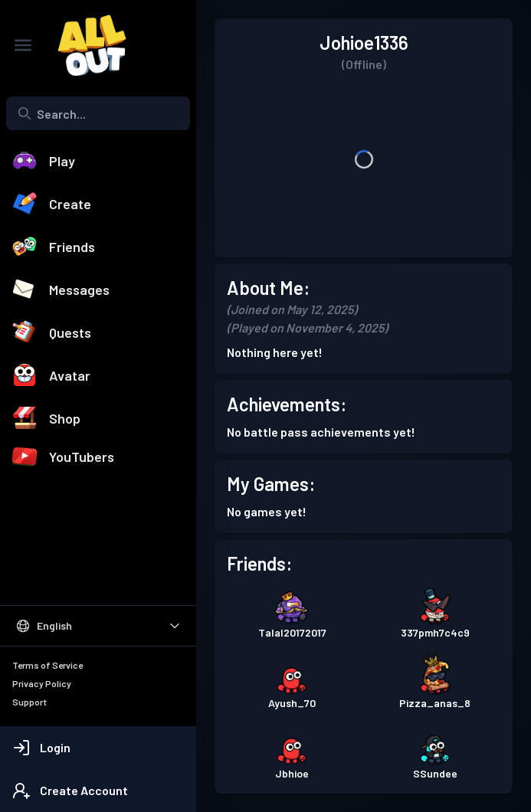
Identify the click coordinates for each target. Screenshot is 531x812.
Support (29, 702)
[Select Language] (98, 626)
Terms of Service (48, 665)
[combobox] (98, 113)
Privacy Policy (42, 683)
